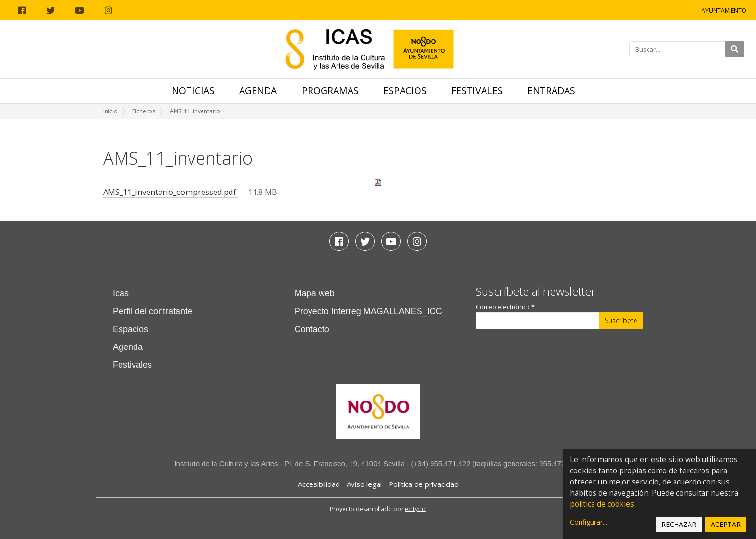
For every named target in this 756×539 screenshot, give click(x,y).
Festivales (477, 90)
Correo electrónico (505, 307)
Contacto (312, 329)
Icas (121, 293)
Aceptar (726, 524)
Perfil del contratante (153, 311)
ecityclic (416, 509)
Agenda (258, 90)
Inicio (110, 111)
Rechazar (679, 524)
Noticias (193, 90)
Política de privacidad (424, 484)
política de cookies (602, 504)
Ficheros (144, 111)
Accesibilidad (319, 484)
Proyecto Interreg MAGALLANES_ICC (368, 311)
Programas (330, 90)
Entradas (551, 90)
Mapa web (315, 293)
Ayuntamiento (724, 10)
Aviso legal (364, 484)
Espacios (405, 90)
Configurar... (588, 522)
